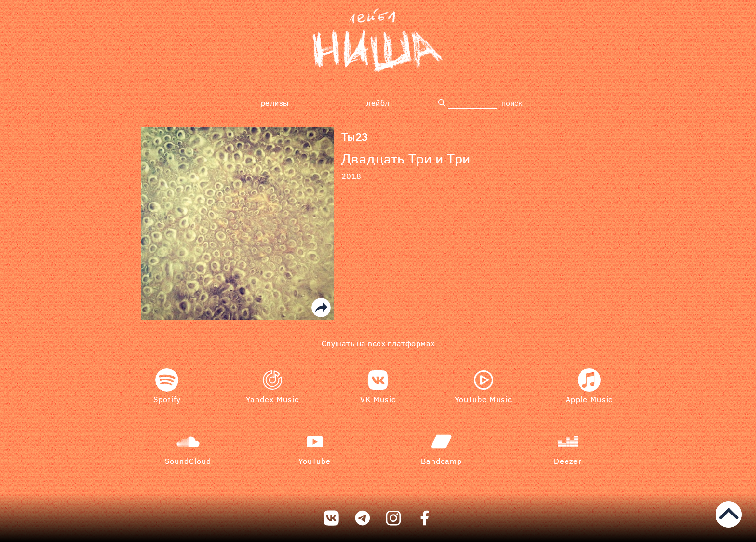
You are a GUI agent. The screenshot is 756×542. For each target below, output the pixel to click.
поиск (512, 103)
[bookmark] (378, 42)
